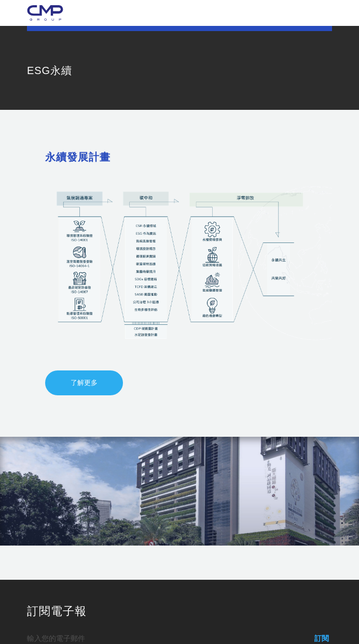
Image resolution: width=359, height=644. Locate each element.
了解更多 (84, 383)
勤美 (45, 13)
